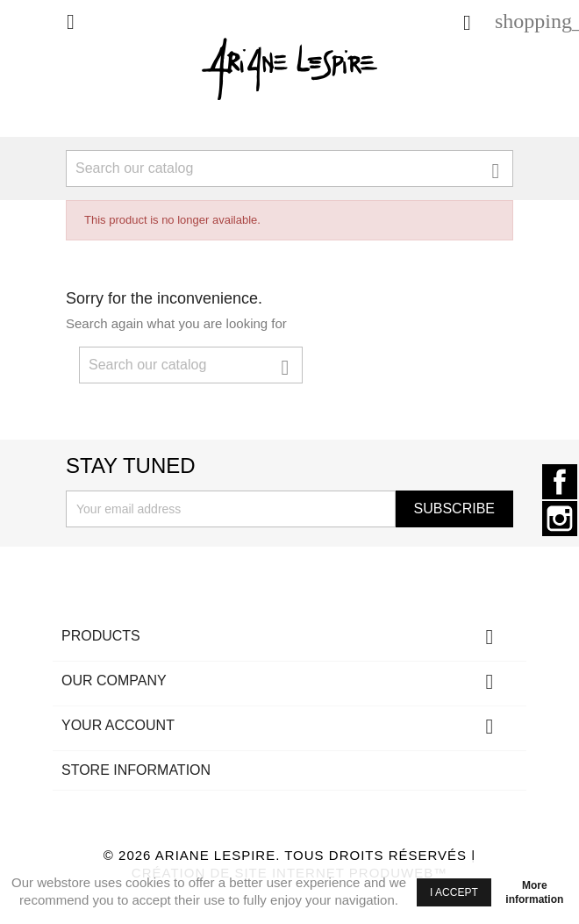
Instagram (560, 519)
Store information (136, 770)
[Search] (289, 168)
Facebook (560, 482)
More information (534, 892)
